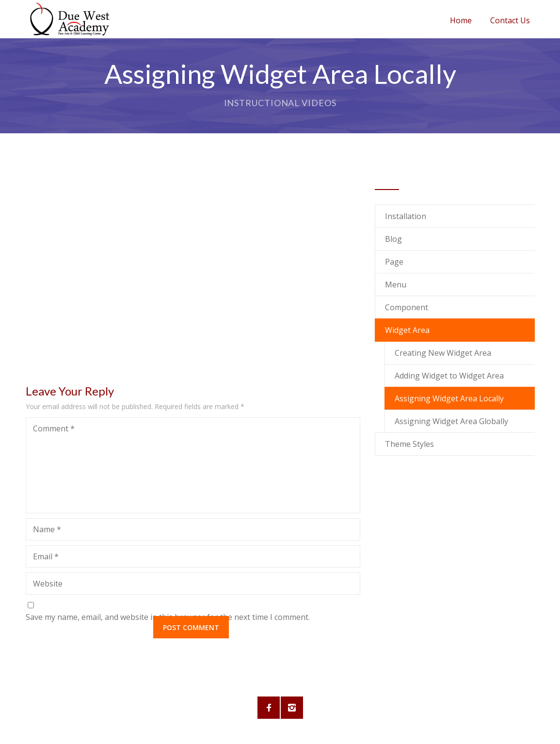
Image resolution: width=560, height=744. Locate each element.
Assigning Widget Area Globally (451, 421)
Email (46, 556)
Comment (54, 428)
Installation (406, 216)
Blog (393, 239)
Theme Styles (409, 444)
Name (47, 529)
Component (407, 307)
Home (461, 20)
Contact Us (510, 20)
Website (48, 584)
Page (394, 262)
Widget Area (407, 330)
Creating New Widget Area (443, 353)
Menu (396, 285)
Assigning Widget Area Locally (449, 398)
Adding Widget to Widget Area (449, 376)
